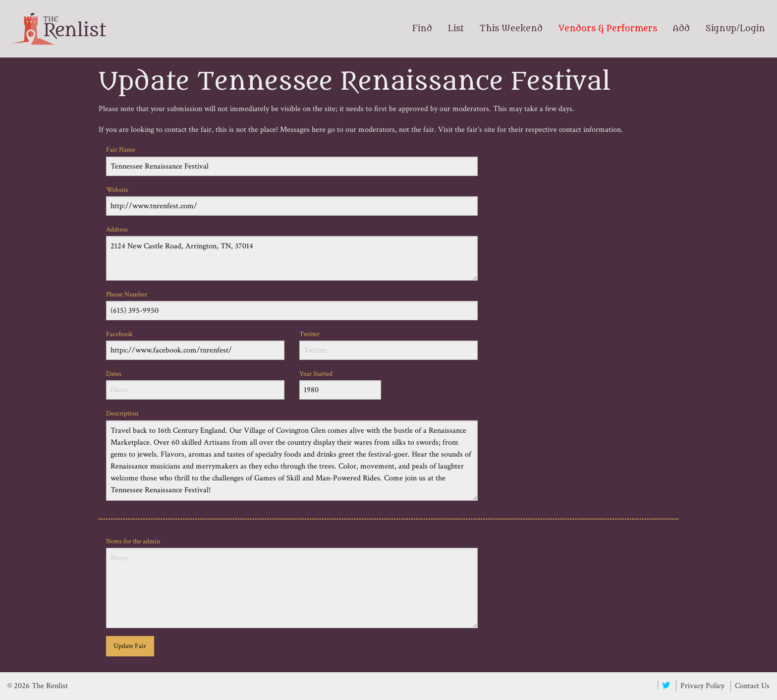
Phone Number (292, 305)
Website (292, 201)
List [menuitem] (456, 29)
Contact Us (752, 686)
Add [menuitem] (681, 29)
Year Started (340, 384)
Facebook (195, 345)
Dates (195, 384)
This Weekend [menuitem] (511, 29)
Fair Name (292, 160)
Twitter (388, 345)
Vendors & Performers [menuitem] (608, 29)
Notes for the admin (292, 583)
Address (292, 253)
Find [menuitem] (422, 29)
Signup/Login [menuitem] (735, 29)
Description (292, 455)
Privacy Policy (702, 686)
